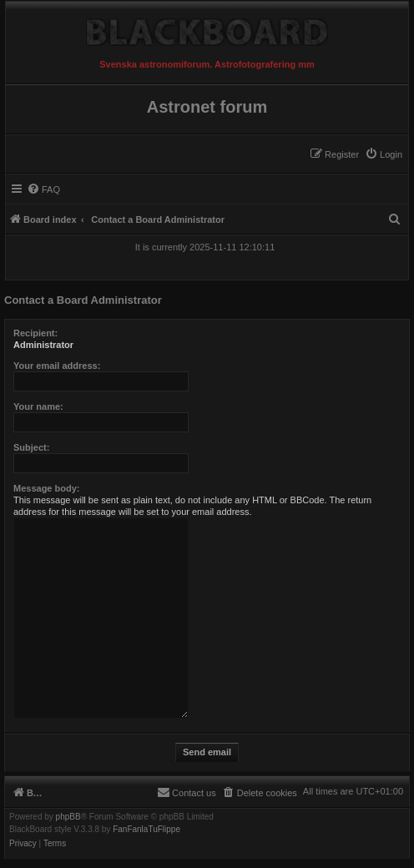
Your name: (38, 406)
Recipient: (35, 333)
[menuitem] (384, 154)
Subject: (31, 447)
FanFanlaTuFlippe (146, 830)
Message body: (46, 488)
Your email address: (57, 366)
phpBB (68, 817)
